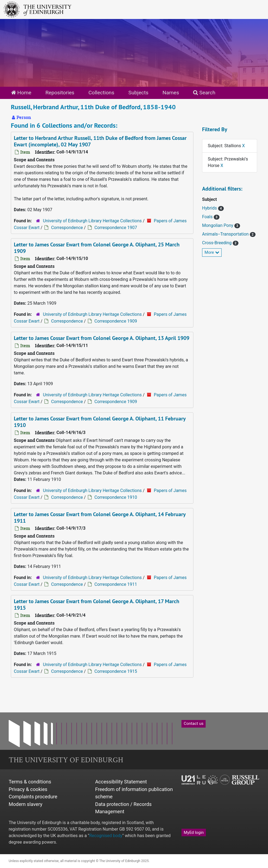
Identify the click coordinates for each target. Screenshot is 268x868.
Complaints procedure (33, 797)
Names (171, 93)
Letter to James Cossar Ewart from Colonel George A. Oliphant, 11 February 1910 (100, 422)
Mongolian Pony (218, 225)
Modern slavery (25, 804)
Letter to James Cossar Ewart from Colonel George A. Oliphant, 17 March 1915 (97, 605)
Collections (101, 93)
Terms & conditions (30, 782)
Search (204, 93)
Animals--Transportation (226, 234)
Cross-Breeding (217, 243)
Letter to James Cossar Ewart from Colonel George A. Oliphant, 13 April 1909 (102, 338)
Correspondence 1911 (116, 584)
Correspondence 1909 (116, 321)
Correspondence (67, 228)
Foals (208, 217)
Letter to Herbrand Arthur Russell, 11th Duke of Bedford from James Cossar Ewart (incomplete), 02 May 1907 (100, 141)
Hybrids (210, 208)
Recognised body (106, 836)
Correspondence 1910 (116, 497)
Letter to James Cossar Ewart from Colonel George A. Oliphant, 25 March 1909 (97, 248)
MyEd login (194, 832)
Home (21, 93)
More (212, 252)
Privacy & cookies (28, 789)
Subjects (138, 93)
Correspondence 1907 (116, 228)
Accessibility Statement (121, 782)
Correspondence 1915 (116, 671)
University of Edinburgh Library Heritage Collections (92, 221)
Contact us (194, 724)
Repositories (60, 93)
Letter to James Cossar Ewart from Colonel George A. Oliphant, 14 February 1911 (100, 517)
